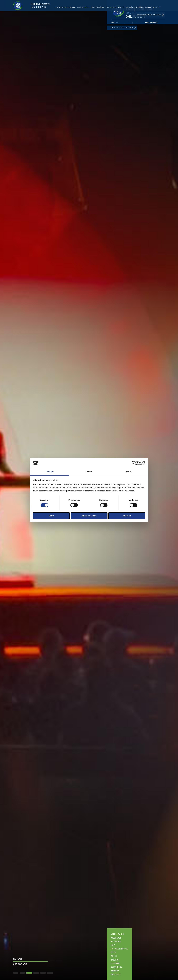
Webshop (115, 971)
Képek (113, 952)
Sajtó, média (117, 967)
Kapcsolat (116, 974)
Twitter (131, 23)
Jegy (113, 945)
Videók (114, 956)
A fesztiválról (118, 934)
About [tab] (129, 472)
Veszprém (115, 963)
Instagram (134, 23)
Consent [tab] (50, 472)
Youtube (127, 23)
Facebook (123, 23)
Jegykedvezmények (119, 949)
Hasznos (115, 960)
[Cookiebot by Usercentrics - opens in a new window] (134, 463)
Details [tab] (89, 472)
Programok (116, 938)
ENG (117, 23)
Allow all (127, 516)
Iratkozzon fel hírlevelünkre (124, 29)
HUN (113, 23)
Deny (51, 516)
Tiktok (138, 23)
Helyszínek (116, 941)
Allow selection (89, 516)
